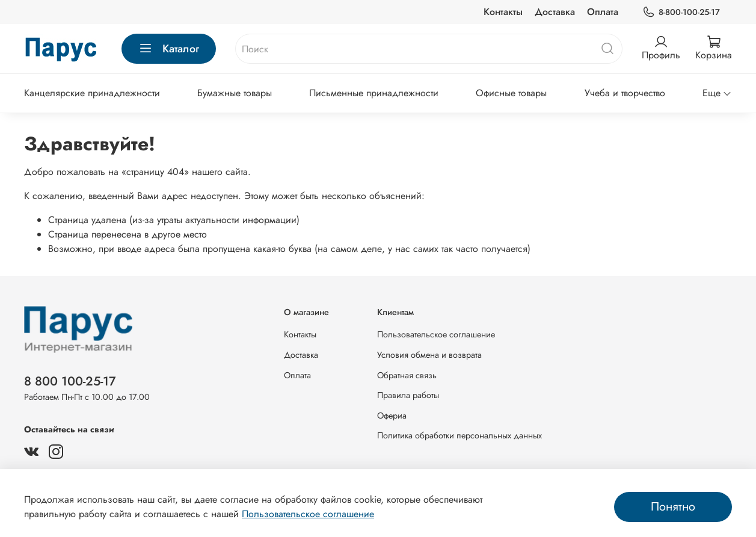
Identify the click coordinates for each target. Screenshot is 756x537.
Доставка (555, 12)
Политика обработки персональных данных (459, 435)
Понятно (673, 507)
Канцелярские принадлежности (92, 93)
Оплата (603, 12)
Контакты (503, 12)
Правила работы (408, 395)
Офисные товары (511, 93)
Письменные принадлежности (374, 93)
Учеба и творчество (625, 93)
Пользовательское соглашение (436, 334)
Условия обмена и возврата (429, 355)
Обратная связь (407, 375)
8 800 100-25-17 (70, 381)
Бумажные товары (235, 93)
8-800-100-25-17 (681, 12)
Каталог (169, 49)
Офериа (392, 416)
